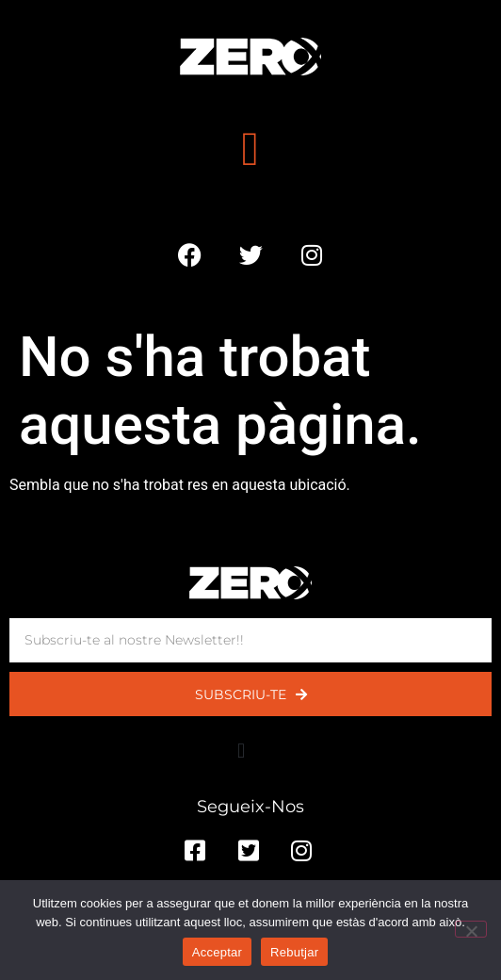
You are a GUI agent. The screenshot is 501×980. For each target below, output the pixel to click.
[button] (250, 148)
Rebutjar (294, 952)
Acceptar (217, 952)
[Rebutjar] (471, 929)
